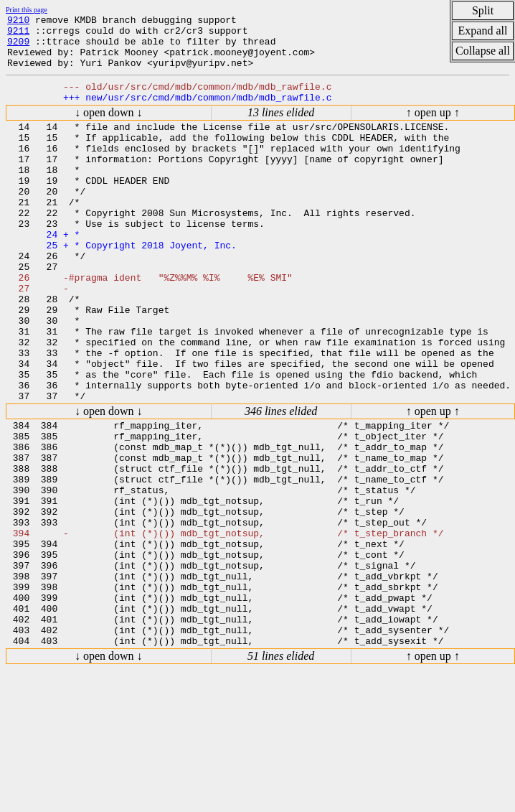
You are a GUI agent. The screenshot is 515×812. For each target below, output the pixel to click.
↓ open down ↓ (109, 127)
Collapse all (483, 51)
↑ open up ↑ (433, 127)
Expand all (483, 31)
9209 (18, 47)
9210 (18, 22)
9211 (18, 34)
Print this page (27, 10)
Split (483, 10)
